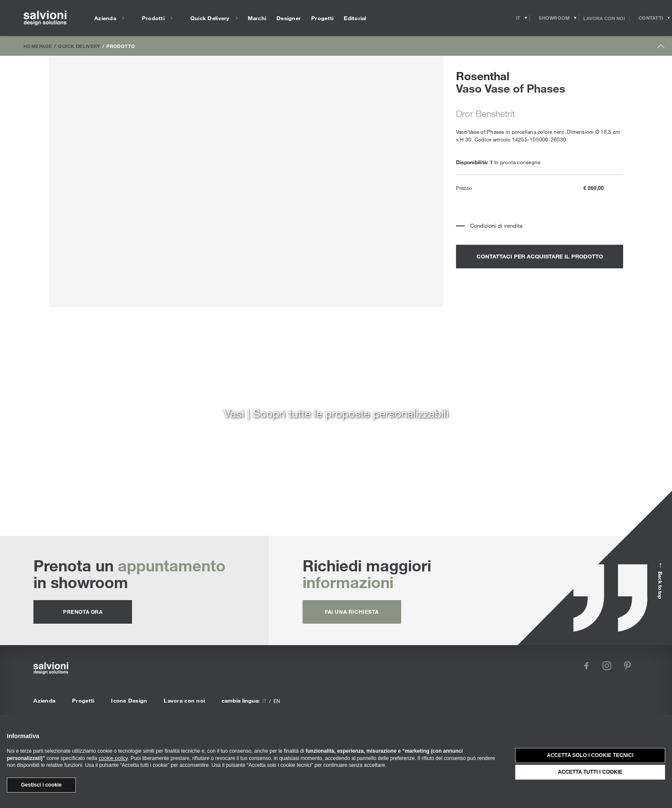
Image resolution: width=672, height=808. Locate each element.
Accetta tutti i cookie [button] (590, 772)
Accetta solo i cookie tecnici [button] (590, 755)
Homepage (38, 46)
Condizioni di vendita (496, 225)
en (277, 701)
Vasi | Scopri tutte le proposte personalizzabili (336, 413)
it (264, 701)
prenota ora (83, 612)
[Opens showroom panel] (554, 18)
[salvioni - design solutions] (45, 18)
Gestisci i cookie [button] (41, 785)
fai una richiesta (352, 612)
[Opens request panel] (651, 18)
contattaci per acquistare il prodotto (540, 256)
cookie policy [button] (113, 758)
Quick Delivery (79, 46)
